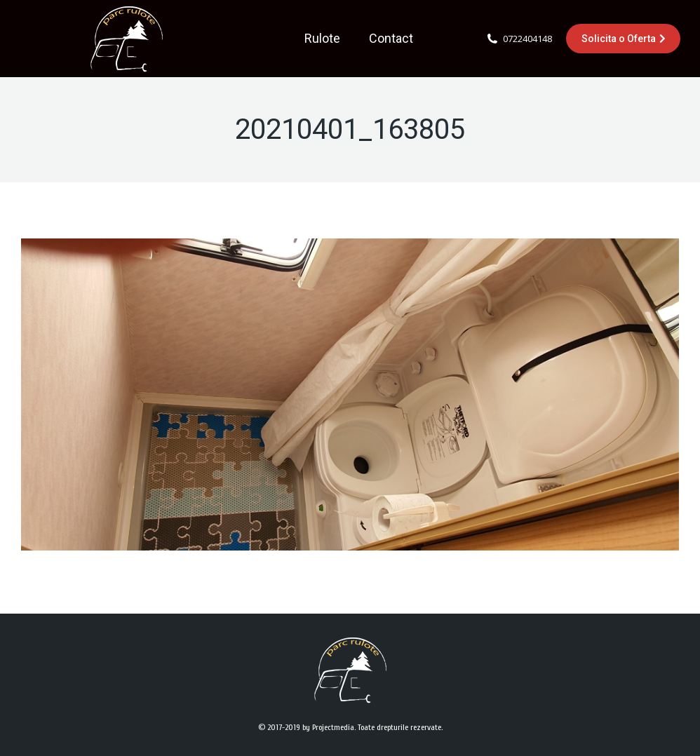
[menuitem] (322, 39)
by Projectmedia (328, 727)
